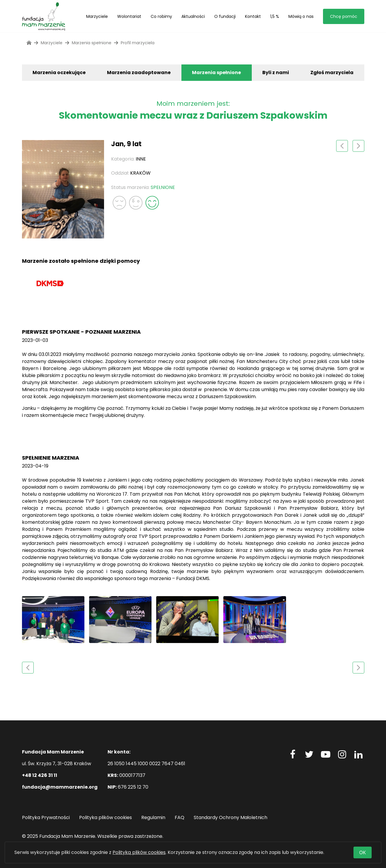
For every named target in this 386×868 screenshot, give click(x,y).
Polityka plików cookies (106, 817)
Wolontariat (129, 16)
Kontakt (253, 16)
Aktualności (193, 16)
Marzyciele (97, 16)
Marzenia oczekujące (59, 73)
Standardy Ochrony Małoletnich (231, 817)
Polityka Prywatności (46, 817)
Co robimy (161, 16)
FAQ (180, 817)
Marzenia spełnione (216, 73)
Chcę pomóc (344, 16)
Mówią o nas (301, 16)
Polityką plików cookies (139, 852)
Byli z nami (276, 73)
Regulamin (153, 817)
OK (363, 852)
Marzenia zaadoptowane (139, 73)
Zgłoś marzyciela (332, 73)
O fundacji (225, 16)
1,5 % (275, 16)
